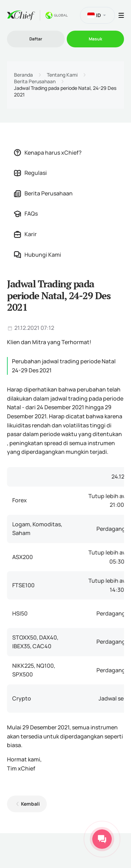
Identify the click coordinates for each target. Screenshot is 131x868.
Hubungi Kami (38, 255)
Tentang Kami (62, 75)
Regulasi (30, 173)
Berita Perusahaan (35, 82)
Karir (25, 234)
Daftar (36, 39)
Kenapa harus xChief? (48, 153)
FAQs (26, 214)
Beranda (23, 75)
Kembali (30, 804)
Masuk (95, 39)
